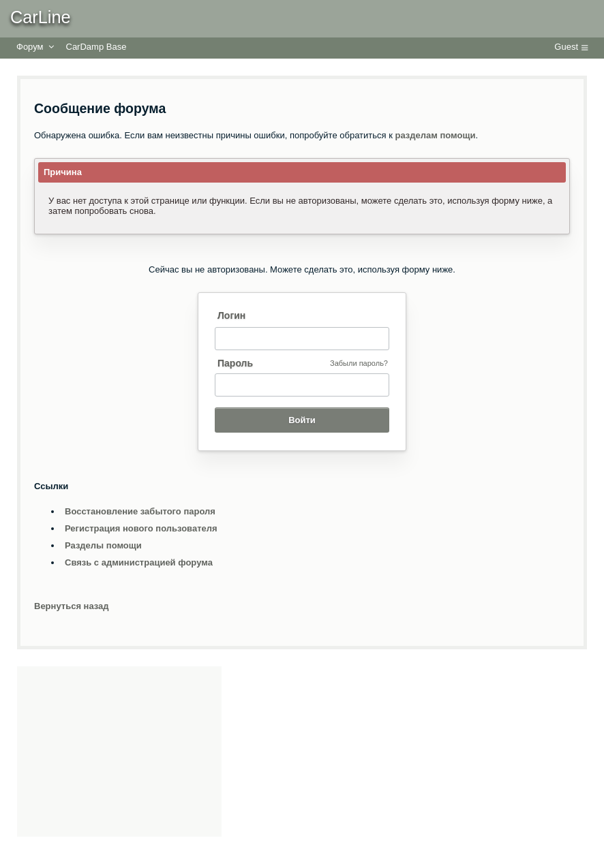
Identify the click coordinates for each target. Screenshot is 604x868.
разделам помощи (436, 135)
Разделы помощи (103, 545)
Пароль (235, 363)
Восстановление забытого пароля (140, 511)
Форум (30, 47)
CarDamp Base (96, 47)
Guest (566, 47)
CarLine (41, 17)
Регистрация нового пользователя (141, 528)
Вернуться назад (72, 606)
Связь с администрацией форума (139, 562)
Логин (231, 315)
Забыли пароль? (359, 363)
